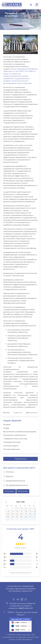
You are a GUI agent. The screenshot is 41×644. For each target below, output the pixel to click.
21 (13, 517)
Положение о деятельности (15, 435)
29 (8, 508)
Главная (8, 19)
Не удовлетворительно (17, 485)
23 (21, 517)
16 (22, 514)
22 (17, 517)
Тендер (6, 428)
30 (12, 508)
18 (30, 514)
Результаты (23, 491)
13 (8, 514)
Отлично (10, 472)
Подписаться (21, 459)
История (7, 425)
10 (26, 511)
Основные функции (11, 449)
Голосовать (10, 491)
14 (13, 514)
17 (26, 514)
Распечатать (32, 413)
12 (35, 511)
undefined (6, 502)
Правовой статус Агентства (16, 439)
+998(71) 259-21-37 (25, 608)
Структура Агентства (12, 442)
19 (35, 514)
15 (17, 514)
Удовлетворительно (15, 481)
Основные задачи (11, 446)
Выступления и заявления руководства (20, 432)
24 (26, 517)
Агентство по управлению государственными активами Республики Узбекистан (21, 589)
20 (8, 517)
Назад (9, 23)
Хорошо (10, 476)
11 (31, 511)
